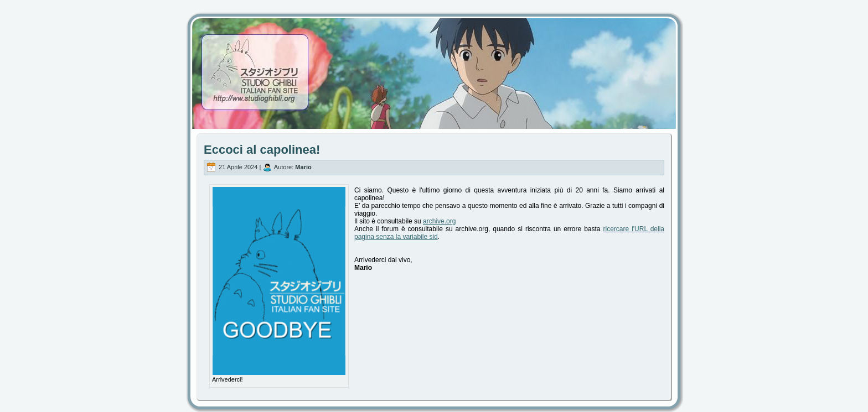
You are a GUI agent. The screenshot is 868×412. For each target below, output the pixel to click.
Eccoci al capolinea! (262, 150)
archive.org (439, 221)
